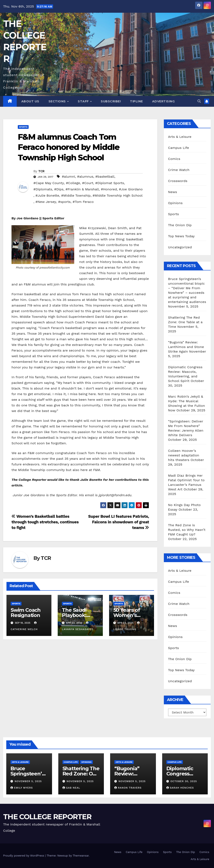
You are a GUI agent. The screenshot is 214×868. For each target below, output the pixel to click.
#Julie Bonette (47, 195)
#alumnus (85, 176)
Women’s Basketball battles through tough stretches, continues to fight (45, 522)
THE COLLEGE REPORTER (47, 817)
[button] (199, 101)
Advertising (164, 101)
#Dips (59, 189)
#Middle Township (76, 195)
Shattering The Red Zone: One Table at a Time (185, 322)
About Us (30, 101)
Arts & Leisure (180, 137)
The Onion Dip (180, 225)
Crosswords (178, 181)
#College (73, 183)
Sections (58, 101)
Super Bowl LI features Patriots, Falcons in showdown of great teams (119, 522)
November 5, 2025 (28, 781)
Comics (174, 159)
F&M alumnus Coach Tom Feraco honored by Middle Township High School (69, 147)
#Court (88, 183)
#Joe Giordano (131, 189)
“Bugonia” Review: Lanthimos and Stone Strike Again (186, 347)
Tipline (136, 101)
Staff (84, 101)
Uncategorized (180, 247)
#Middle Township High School (118, 195)
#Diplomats (43, 189)
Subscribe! (111, 101)
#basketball (105, 176)
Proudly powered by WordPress (24, 856)
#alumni (68, 176)
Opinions (175, 203)
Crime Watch (179, 170)
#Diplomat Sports (110, 183)
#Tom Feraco (83, 202)
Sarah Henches (180, 788)
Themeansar (81, 856)
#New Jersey (46, 202)
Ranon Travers (128, 788)
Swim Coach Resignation (26, 613)
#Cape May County (49, 183)
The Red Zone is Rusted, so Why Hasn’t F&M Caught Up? (187, 530)
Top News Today (181, 236)
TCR (41, 171)
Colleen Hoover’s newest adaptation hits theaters (184, 455)
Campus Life (178, 148)
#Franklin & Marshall (82, 189)
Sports (23, 127)
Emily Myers (22, 788)
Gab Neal (71, 788)
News (173, 192)
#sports (64, 202)
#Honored (109, 189)
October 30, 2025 (184, 781)
